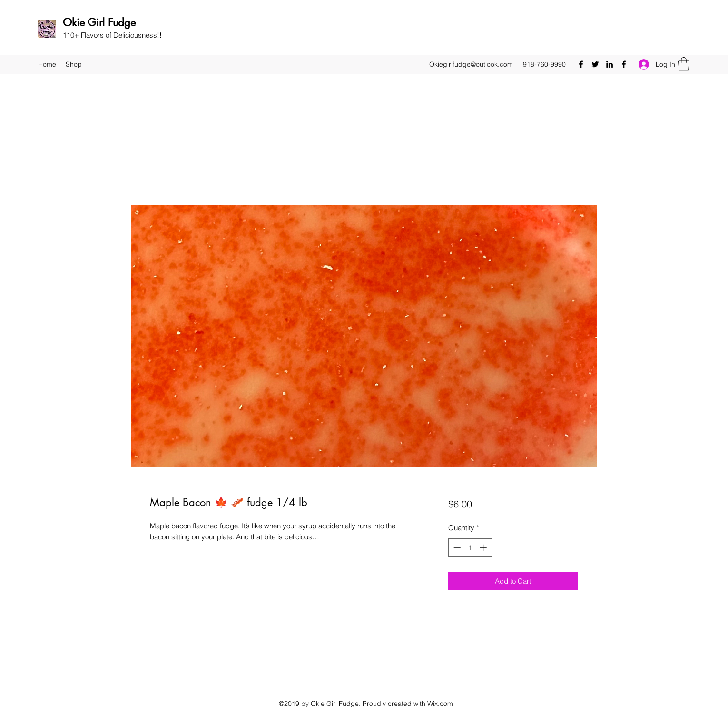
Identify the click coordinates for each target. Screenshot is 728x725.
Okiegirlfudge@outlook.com (471, 64)
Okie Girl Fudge (99, 22)
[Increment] (484, 548)
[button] (684, 64)
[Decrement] (456, 548)
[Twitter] (595, 64)
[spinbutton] (470, 548)
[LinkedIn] (610, 64)
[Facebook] (581, 64)
